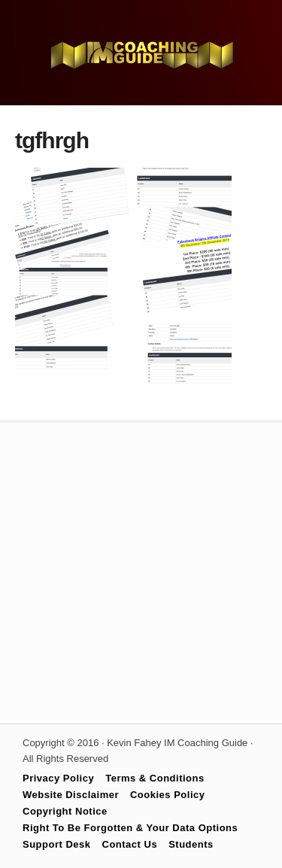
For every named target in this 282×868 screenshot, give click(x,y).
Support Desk (57, 844)
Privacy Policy (58, 778)
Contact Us (130, 844)
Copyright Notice (65, 811)
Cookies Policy (167, 795)
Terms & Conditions (155, 778)
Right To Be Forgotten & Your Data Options (130, 828)
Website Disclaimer (71, 795)
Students (191, 844)
